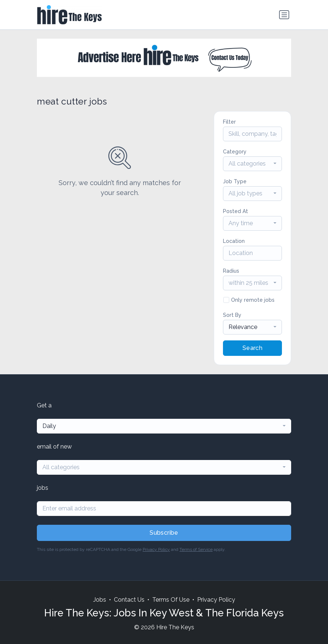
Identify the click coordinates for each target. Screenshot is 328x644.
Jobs (100, 600)
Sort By (232, 315)
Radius (231, 271)
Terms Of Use (171, 600)
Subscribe (164, 533)
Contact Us (129, 600)
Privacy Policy (156, 549)
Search (252, 348)
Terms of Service (196, 549)
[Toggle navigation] (284, 15)
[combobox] (252, 164)
